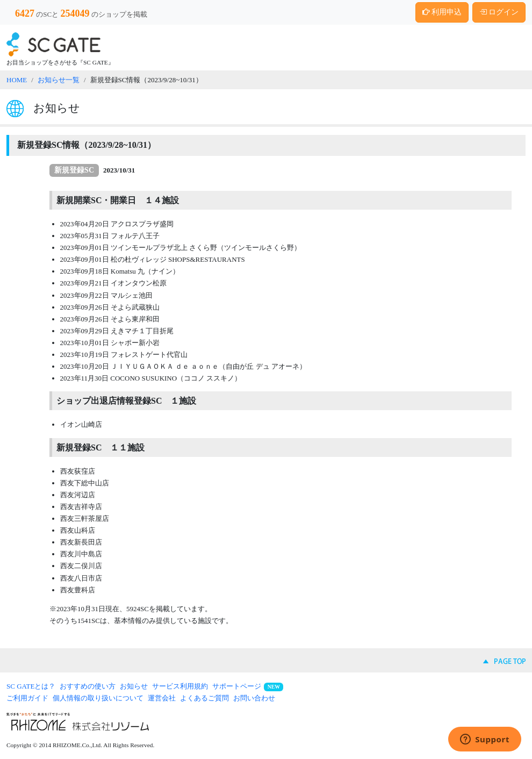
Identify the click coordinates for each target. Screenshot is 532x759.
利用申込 (442, 12)
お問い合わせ (254, 698)
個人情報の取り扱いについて (98, 698)
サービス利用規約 (180, 686)
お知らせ (134, 686)
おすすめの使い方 (88, 686)
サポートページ (237, 686)
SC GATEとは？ (31, 686)
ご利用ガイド (27, 698)
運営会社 (162, 698)
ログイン (499, 12)
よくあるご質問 (204, 698)
